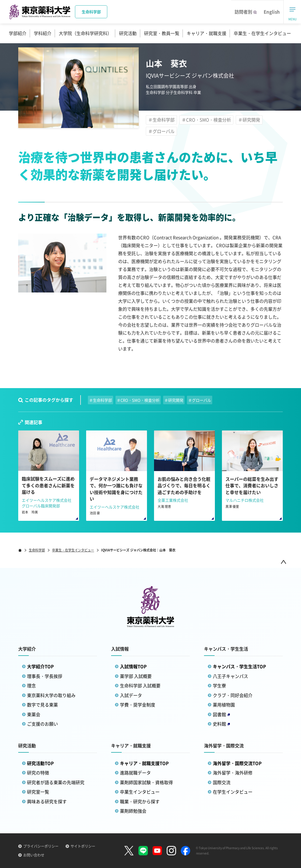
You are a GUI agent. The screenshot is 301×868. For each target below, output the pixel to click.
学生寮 (219, 686)
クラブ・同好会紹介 (233, 695)
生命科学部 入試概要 (140, 686)
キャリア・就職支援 (206, 33)
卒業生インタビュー (140, 792)
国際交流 (222, 782)
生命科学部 (37, 550)
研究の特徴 (38, 773)
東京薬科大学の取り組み (51, 695)
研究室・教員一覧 (162, 33)
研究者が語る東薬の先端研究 (56, 782)
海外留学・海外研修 (233, 773)
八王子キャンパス (230, 676)
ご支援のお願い (42, 724)
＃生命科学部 (161, 120)
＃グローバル (161, 131)
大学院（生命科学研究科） (85, 33)
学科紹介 (43, 33)
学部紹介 (18, 33)
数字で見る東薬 (42, 705)
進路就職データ (135, 773)
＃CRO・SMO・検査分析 (206, 120)
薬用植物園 (224, 705)
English (272, 12)
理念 (31, 686)
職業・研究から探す (140, 802)
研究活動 (128, 33)
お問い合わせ (34, 855)
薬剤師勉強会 (133, 811)
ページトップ (283, 562)
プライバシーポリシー (41, 846)
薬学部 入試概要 (136, 676)
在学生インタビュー (233, 792)
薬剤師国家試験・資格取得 (146, 782)
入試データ (131, 695)
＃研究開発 (249, 120)
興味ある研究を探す (47, 802)
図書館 (221, 714)
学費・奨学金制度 (138, 705)
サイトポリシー (83, 846)
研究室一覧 (38, 792)
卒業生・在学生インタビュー (262, 33)
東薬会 (34, 714)
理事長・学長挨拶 (45, 676)
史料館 (221, 724)
